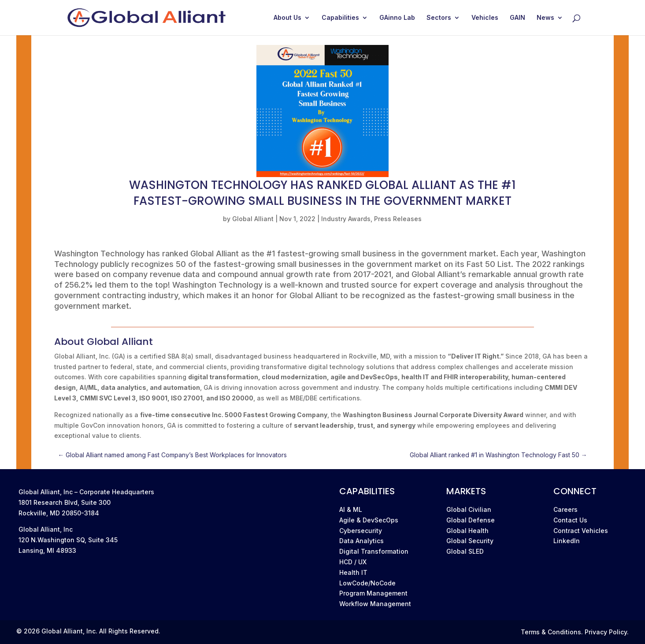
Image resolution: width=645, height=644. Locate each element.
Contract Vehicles (581, 531)
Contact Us (570, 520)
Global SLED (465, 551)
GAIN (517, 18)
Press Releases (398, 219)
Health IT (353, 572)
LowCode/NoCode (367, 583)
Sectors (439, 18)
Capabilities (340, 18)
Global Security (470, 541)
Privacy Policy (606, 632)
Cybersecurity (361, 531)
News (545, 18)
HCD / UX (353, 562)
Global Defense (471, 520)
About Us (287, 18)
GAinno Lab (397, 18)
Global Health (467, 531)
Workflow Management (375, 604)
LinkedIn (567, 541)
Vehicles (485, 18)
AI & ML (351, 509)
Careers (565, 509)
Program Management (373, 593)
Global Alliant (253, 219)
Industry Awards (346, 219)
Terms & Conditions (551, 632)
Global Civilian (469, 509)
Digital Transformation (374, 551)
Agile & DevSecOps (369, 520)
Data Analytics (361, 541)
